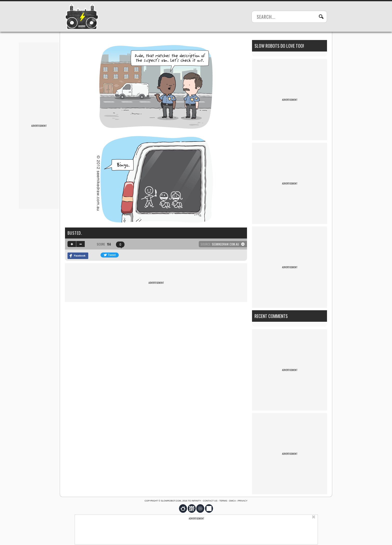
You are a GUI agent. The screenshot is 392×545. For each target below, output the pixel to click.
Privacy (243, 501)
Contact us (210, 501)
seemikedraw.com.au (225, 244)
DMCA (232, 501)
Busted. (75, 233)
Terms (223, 501)
